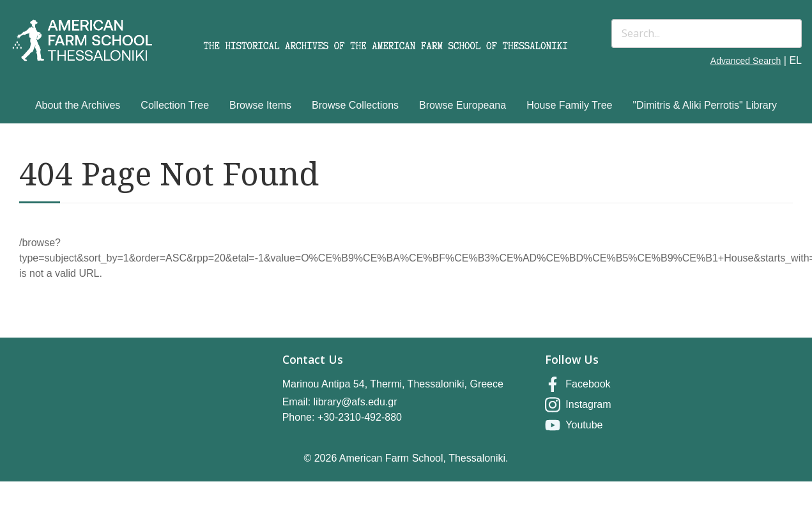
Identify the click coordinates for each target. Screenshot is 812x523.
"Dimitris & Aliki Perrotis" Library (705, 105)
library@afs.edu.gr (356, 402)
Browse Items (260, 105)
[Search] (707, 33)
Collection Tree (175, 105)
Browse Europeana (463, 105)
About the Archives (78, 105)
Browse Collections (355, 105)
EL (795, 60)
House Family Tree (569, 105)
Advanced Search (746, 61)
